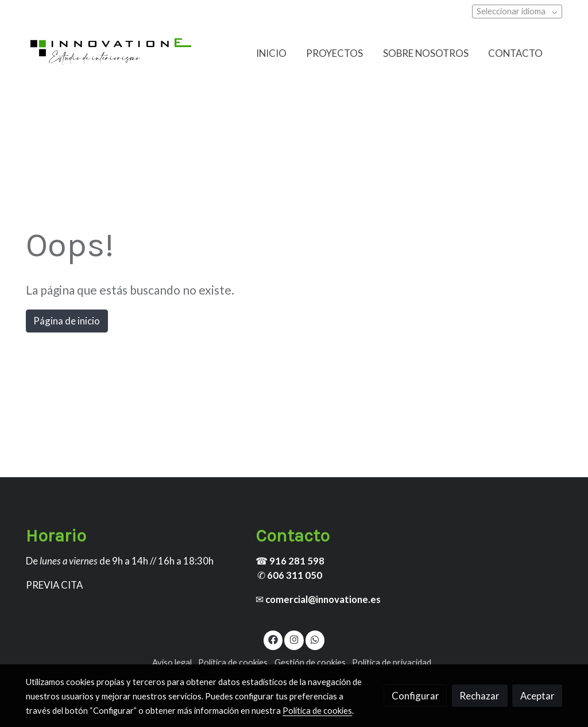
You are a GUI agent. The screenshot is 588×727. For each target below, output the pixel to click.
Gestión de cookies (310, 662)
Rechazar (479, 696)
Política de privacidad (392, 662)
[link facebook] (273, 639)
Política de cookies (233, 662)
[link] (111, 53)
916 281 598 (297, 561)
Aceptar (537, 696)
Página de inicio (67, 321)
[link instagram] (294, 639)
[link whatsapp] (315, 639)
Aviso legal (172, 662)
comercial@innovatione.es (323, 599)
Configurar (415, 696)
